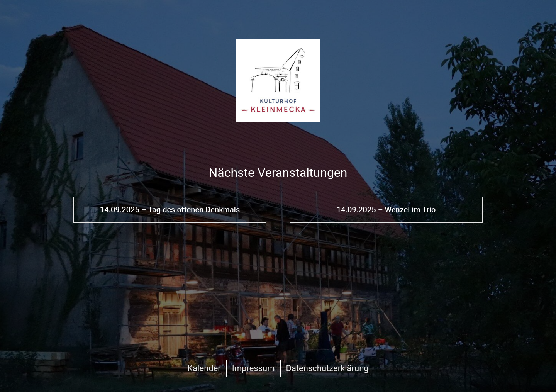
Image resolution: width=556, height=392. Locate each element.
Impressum (253, 368)
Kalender (204, 368)
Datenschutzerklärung (327, 368)
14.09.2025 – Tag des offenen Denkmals (170, 210)
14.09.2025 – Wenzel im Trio (386, 210)
